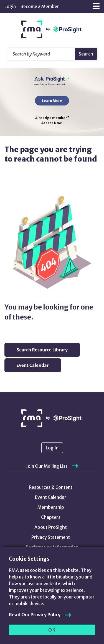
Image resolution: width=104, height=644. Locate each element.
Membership (51, 507)
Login (10, 6)
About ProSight (51, 527)
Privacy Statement (51, 537)
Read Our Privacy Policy (35, 615)
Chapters (51, 517)
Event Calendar (51, 497)
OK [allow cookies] (52, 630)
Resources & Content (51, 487)
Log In (52, 448)
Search (86, 54)
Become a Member (40, 6)
